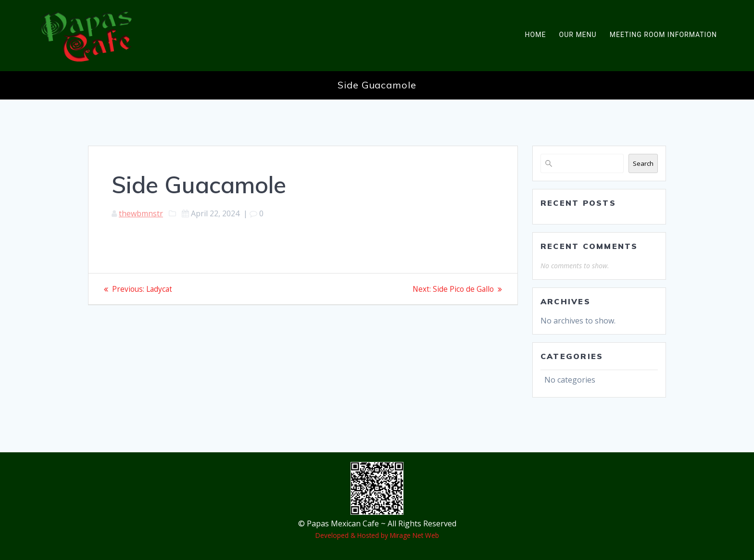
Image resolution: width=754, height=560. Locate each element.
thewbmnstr (141, 213)
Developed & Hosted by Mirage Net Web (377, 535)
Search (643, 163)
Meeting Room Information (663, 35)
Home (536, 35)
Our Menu (578, 35)
